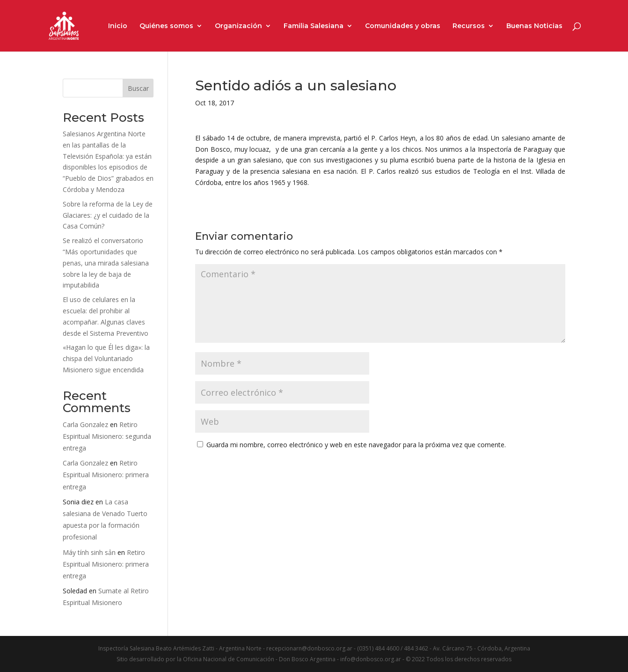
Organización (238, 26)
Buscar (138, 88)
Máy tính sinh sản (89, 552)
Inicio (118, 26)
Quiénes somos (166, 26)
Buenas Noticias (534, 26)
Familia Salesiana (314, 26)
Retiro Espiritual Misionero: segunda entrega (107, 436)
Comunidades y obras (403, 26)
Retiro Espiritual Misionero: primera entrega (106, 475)
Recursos (469, 26)
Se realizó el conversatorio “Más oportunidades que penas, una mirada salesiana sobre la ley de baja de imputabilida (106, 263)
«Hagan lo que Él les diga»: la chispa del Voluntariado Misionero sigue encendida (106, 358)
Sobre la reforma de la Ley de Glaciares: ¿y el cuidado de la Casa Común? (108, 215)
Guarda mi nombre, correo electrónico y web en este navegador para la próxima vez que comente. (356, 445)
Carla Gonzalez (85, 425)
